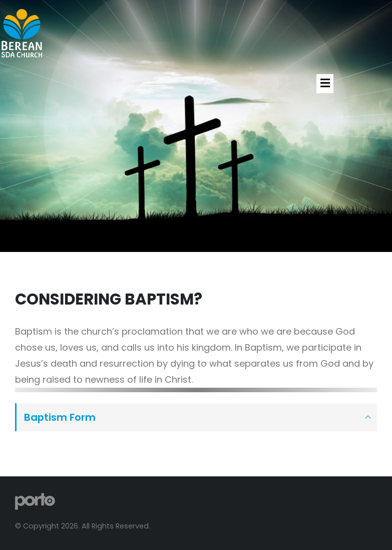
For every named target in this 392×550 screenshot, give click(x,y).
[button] (325, 84)
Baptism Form (60, 417)
